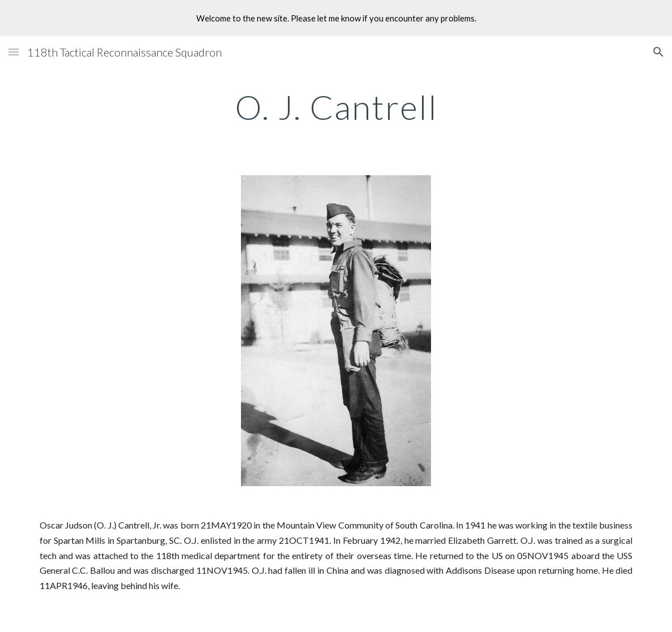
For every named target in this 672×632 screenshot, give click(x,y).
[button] (14, 52)
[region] (336, 18)
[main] (336, 107)
